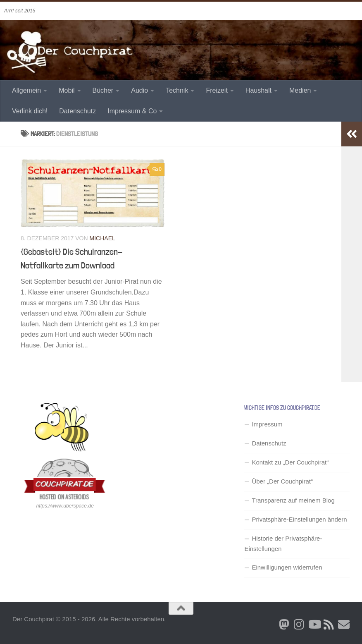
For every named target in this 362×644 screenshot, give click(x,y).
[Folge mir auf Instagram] (299, 625)
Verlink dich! (30, 111)
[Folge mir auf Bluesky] (284, 625)
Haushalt (258, 90)
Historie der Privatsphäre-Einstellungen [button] (283, 543)
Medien (300, 90)
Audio (139, 90)
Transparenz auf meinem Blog (293, 500)
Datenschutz (77, 111)
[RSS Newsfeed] (329, 625)
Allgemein (26, 90)
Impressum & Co (132, 111)
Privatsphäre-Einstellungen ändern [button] (299, 519)
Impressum (267, 424)
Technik (177, 90)
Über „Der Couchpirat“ (282, 481)
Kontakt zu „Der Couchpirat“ (290, 462)
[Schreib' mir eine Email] (344, 625)
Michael (102, 238)
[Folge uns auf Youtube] (314, 625)
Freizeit (217, 90)
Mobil (67, 90)
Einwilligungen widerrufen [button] (287, 567)
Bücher (103, 90)
